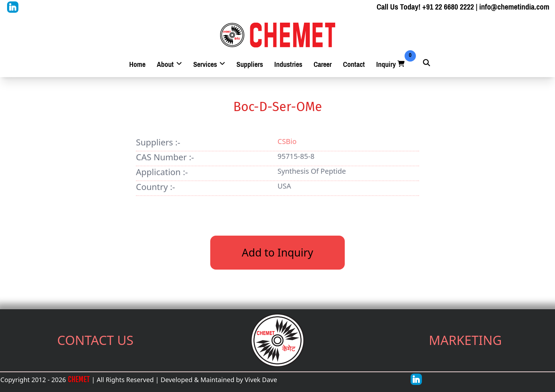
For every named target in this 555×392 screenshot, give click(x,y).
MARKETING (465, 340)
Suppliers (250, 65)
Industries (288, 65)
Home (137, 65)
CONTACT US (96, 340)
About (169, 65)
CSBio (287, 141)
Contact (354, 65)
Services (209, 65)
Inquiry (391, 65)
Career (323, 65)
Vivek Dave (261, 380)
